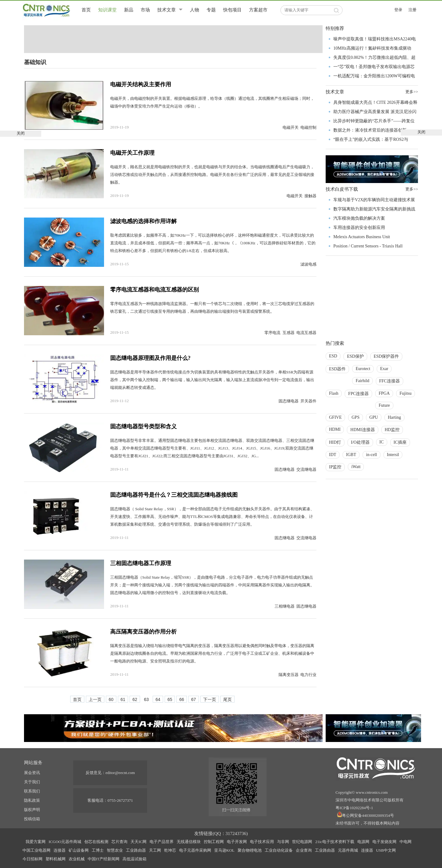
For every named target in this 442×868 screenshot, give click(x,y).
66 (182, 699)
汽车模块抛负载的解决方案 (359, 218)
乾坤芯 (170, 850)
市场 (145, 10)
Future (384, 405)
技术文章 (167, 10)
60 (111, 699)
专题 (211, 10)
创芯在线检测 (96, 842)
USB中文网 (386, 850)
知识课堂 (107, 10)
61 (123, 699)
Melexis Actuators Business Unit (362, 237)
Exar (384, 369)
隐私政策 (32, 800)
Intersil (393, 455)
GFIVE (335, 417)
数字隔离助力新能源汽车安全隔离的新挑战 (374, 209)
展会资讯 (32, 773)
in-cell (372, 455)
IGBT (351, 455)
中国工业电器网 (36, 850)
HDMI (335, 429)
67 (194, 699)
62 (135, 699)
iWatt (356, 467)
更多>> (412, 189)
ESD (333, 356)
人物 (195, 10)
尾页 (227, 699)
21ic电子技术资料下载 (335, 842)
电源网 (363, 842)
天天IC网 (139, 842)
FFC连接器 (390, 381)
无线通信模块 (189, 842)
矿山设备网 (79, 850)
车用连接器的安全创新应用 (359, 228)
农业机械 (77, 859)
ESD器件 (337, 369)
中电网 (406, 842)
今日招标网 (32, 859)
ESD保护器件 (386, 356)
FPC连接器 (358, 394)
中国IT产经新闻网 (104, 859)
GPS (356, 417)
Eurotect (363, 369)
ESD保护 (355, 356)
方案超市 (258, 10)
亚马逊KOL (224, 850)
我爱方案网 (36, 842)
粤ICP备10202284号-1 (354, 808)
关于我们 (32, 782)
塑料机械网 (56, 859)
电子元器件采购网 (195, 850)
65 (170, 699)
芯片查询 (119, 842)
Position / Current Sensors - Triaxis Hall (368, 246)
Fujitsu (406, 393)
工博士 (98, 850)
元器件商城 (348, 850)
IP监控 (335, 467)
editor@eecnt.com (120, 773)
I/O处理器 (360, 442)
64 (158, 699)
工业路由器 (136, 850)
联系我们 (32, 791)
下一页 (210, 699)
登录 (398, 10)
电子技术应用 (262, 842)
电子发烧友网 (384, 842)
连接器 (60, 850)
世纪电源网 (302, 842)
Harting (394, 417)
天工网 (155, 850)
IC (382, 442)
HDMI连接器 (362, 430)
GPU (374, 417)
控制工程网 (214, 842)
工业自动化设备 (279, 850)
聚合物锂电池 (250, 850)
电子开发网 (237, 842)
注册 (412, 10)
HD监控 (392, 430)
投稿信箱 (32, 819)
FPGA (384, 393)
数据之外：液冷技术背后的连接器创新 (370, 130)
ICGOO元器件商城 (65, 842)
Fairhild (362, 381)
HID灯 (335, 442)
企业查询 (304, 850)
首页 (86, 10)
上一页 (95, 699)
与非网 (283, 842)
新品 (129, 10)
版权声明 (32, 810)
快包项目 (232, 10)
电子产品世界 (162, 842)
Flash (334, 393)
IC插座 (400, 442)
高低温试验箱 (135, 859)
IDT (333, 455)
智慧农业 (115, 850)
